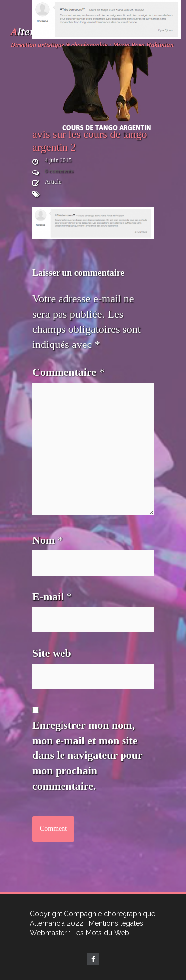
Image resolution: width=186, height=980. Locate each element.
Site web (52, 653)
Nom (48, 540)
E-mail (52, 597)
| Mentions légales (114, 923)
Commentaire (68, 372)
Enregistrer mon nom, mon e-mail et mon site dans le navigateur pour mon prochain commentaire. (87, 755)
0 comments (59, 171)
